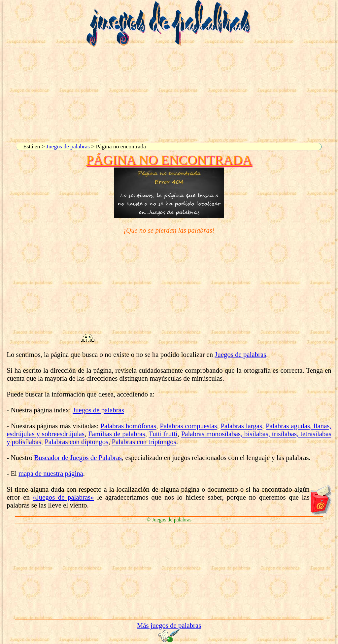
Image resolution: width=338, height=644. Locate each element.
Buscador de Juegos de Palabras (78, 457)
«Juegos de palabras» (63, 497)
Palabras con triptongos (144, 442)
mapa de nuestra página (51, 473)
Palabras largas (241, 426)
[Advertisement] (169, 95)
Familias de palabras (117, 434)
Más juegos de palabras (169, 625)
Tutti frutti (163, 434)
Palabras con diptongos (76, 442)
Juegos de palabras (68, 146)
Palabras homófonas (129, 426)
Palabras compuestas (188, 426)
